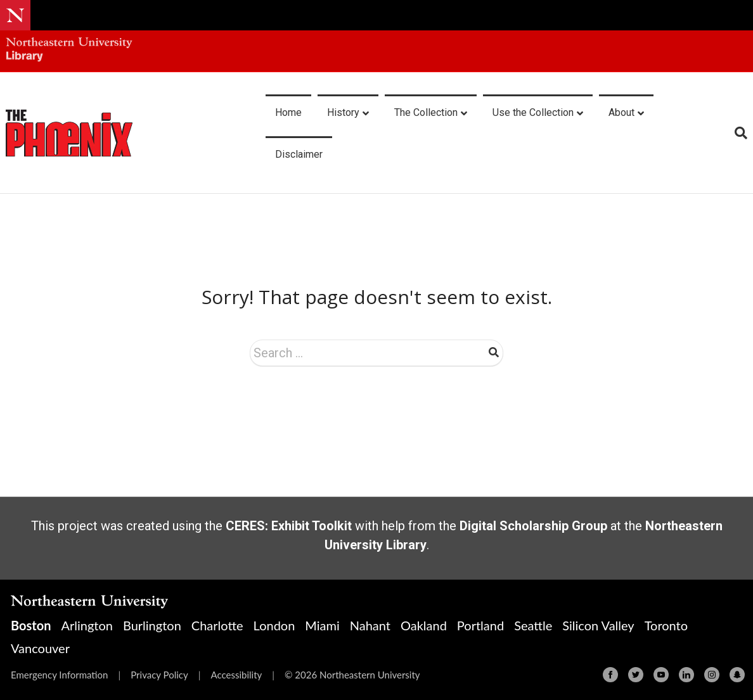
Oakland (424, 625)
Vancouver (40, 648)
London (274, 625)
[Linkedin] (686, 675)
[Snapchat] (737, 675)
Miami (322, 625)
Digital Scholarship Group (533, 526)
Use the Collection (533, 112)
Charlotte (217, 625)
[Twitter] (636, 675)
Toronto (666, 625)
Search (494, 352)
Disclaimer (299, 154)
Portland (480, 625)
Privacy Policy (159, 675)
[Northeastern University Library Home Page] (69, 51)
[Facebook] (610, 675)
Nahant (370, 625)
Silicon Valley (598, 625)
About (621, 112)
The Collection (426, 112)
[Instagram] (712, 675)
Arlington (87, 625)
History (343, 112)
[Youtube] (661, 675)
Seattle (533, 625)
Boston (31, 625)
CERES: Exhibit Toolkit (289, 526)
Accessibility (236, 675)
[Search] (736, 133)
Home (288, 112)
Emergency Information (59, 675)
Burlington (152, 625)
